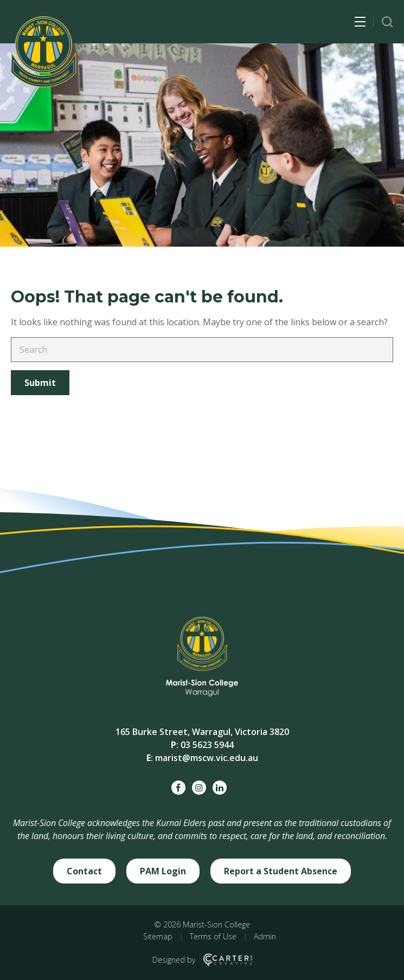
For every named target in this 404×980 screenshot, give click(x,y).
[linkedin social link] (220, 788)
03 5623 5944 (207, 745)
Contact (84, 871)
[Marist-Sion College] (43, 52)
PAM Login (163, 871)
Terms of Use (213, 936)
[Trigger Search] (387, 22)
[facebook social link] (178, 788)
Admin (265, 936)
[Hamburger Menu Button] (360, 22)
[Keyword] (202, 350)
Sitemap (158, 936)
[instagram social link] (199, 788)
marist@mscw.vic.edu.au (207, 758)
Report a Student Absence (281, 871)
